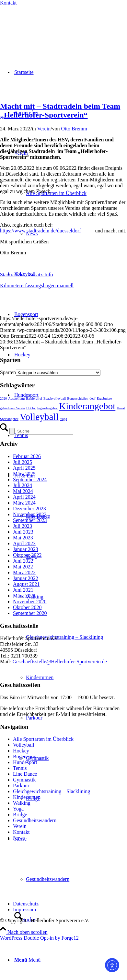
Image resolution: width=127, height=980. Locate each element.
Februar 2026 (27, 456)
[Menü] (27, 960)
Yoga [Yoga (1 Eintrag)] (63, 419)
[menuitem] (70, 193)
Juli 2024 (23, 485)
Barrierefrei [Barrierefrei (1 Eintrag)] (34, 398)
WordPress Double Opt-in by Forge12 (39, 938)
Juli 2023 (23, 526)
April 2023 (24, 543)
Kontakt (8, 3)
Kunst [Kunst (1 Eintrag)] (121, 408)
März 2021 (24, 596)
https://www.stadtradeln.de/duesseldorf (41, 231)
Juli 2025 (23, 462)
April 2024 (24, 497)
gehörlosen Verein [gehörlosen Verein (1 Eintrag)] (12, 408)
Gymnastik (24, 780)
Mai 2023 (23, 538)
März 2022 (24, 572)
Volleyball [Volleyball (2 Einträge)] (39, 417)
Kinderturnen (27, 797)
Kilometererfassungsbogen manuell (37, 286)
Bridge (20, 815)
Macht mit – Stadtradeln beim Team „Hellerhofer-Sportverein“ (60, 111)
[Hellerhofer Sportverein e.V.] (34, 27)
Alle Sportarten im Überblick (43, 739)
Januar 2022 (26, 578)
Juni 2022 (23, 561)
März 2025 (24, 474)
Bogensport (25, 756)
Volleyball (23, 745)
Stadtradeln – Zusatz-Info (27, 275)
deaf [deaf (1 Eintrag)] (92, 398)
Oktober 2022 (27, 555)
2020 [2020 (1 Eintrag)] (3, 398)
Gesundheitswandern (35, 820)
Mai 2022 (23, 567)
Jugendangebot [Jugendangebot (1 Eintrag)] (47, 408)
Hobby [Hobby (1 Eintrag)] (31, 408)
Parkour (21, 786)
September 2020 (30, 613)
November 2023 (30, 514)
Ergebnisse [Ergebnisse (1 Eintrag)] (104, 398)
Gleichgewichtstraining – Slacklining (52, 791)
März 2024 (24, 503)
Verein (44, 129)
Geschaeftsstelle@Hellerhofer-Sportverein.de (60, 662)
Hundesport (25, 762)
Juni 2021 (23, 590)
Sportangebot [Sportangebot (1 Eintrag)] (9, 419)
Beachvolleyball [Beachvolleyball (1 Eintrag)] (55, 398)
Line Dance (25, 774)
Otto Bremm (74, 129)
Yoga (18, 809)
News (19, 838)
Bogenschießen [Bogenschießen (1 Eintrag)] (78, 398)
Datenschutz (26, 904)
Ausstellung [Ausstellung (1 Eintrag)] (16, 398)
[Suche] (45, 431)
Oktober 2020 (27, 607)
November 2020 (30, 602)
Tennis (20, 768)
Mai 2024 (23, 491)
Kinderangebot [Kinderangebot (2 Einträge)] (87, 406)
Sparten (8, 372)
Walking (22, 803)
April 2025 (24, 468)
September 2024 (30, 480)
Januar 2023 (26, 549)
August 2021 (26, 584)
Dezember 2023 (29, 509)
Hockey (21, 751)
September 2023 (30, 520)
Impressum (24, 909)
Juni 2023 (23, 532)
